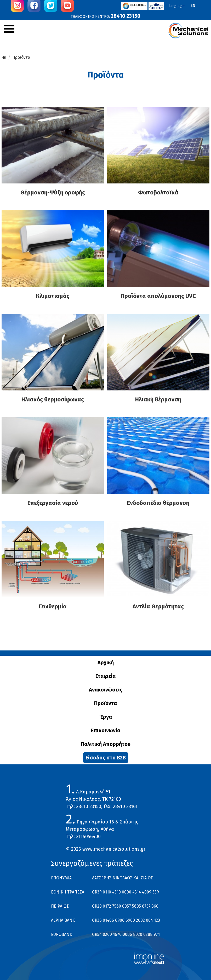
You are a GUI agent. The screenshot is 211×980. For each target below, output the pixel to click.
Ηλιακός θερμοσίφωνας (53, 399)
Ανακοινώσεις (106, 690)
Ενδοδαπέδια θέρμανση (158, 503)
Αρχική (106, 662)
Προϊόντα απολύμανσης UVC (158, 296)
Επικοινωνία (106, 730)
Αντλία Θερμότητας (158, 606)
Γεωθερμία (53, 606)
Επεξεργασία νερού (53, 503)
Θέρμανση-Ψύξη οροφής (53, 192)
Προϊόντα (21, 57)
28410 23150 (126, 16)
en (193, 6)
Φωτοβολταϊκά (158, 192)
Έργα (106, 717)
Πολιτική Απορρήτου (106, 744)
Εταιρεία (105, 676)
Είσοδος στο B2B (106, 758)
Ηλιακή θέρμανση (158, 399)
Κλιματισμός (53, 296)
